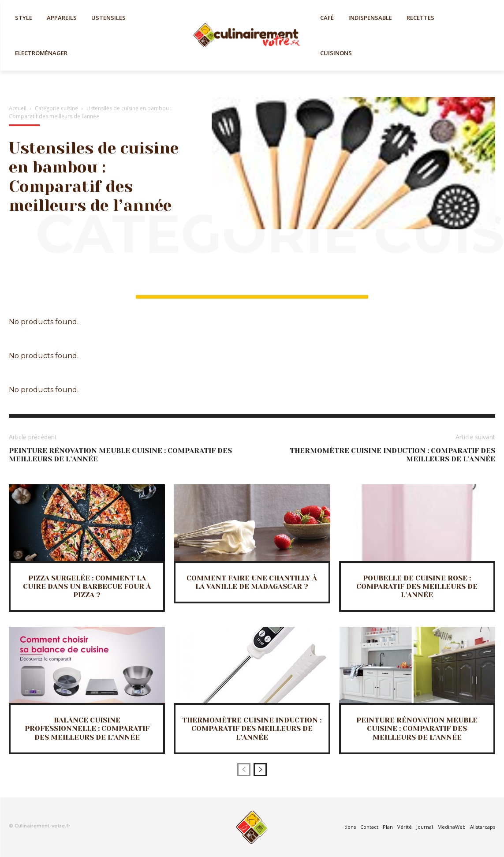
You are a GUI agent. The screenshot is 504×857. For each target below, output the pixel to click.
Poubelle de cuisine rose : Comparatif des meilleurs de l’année (417, 586)
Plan (388, 827)
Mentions (345, 827)
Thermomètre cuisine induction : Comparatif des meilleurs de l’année (252, 728)
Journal (425, 827)
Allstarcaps (483, 827)
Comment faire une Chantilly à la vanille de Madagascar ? (252, 582)
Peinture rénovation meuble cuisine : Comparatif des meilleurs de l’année (417, 728)
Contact (369, 827)
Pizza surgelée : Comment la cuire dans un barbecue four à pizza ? (87, 586)
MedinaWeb (452, 827)
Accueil (18, 108)
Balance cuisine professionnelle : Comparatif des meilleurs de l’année (87, 728)
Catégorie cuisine (56, 108)
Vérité (405, 827)
